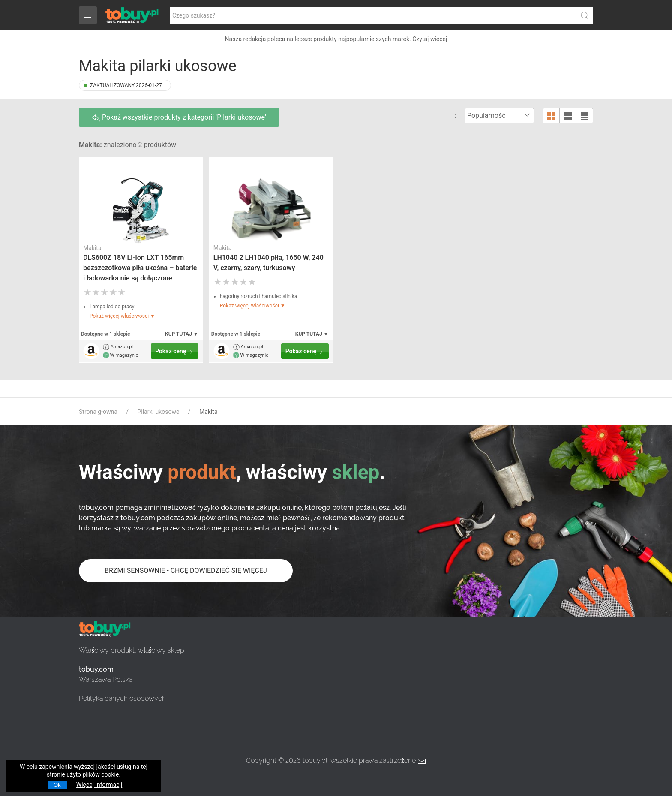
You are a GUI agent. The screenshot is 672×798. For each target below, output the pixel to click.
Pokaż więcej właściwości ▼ (122, 316)
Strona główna (98, 412)
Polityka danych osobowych (122, 698)
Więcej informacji (99, 785)
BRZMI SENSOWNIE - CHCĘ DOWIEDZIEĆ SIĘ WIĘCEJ (186, 571)
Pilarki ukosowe (158, 412)
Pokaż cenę (175, 351)
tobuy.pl (315, 760)
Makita (92, 248)
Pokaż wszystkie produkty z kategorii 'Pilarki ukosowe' (179, 118)
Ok (57, 785)
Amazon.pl (118, 347)
